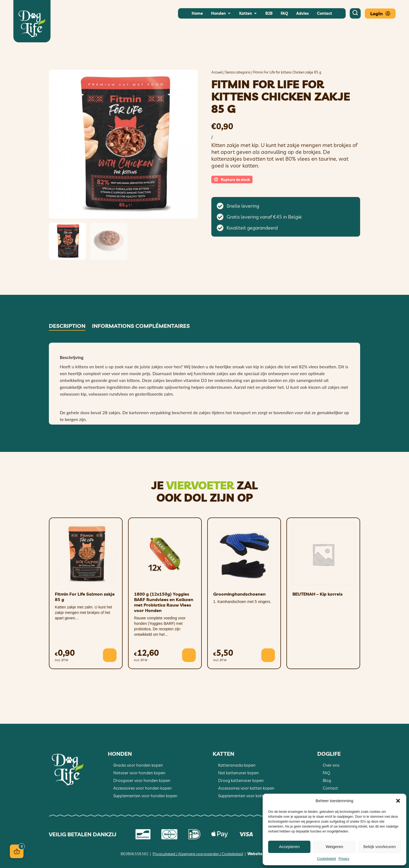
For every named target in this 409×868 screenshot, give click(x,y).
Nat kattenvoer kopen (238, 773)
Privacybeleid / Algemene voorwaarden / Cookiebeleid (198, 854)
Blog (327, 780)
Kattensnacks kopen (237, 765)
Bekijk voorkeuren (380, 847)
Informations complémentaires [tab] (141, 326)
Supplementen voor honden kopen (145, 796)
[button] (398, 801)
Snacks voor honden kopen (138, 765)
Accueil (217, 72)
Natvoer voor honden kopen (139, 773)
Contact (330, 788)
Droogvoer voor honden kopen (142, 780)
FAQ (327, 773)
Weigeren (334, 847)
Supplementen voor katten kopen (249, 796)
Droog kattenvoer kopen (241, 780)
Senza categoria (238, 72)
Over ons (331, 765)
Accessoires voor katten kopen (246, 788)
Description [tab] (67, 326)
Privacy (344, 859)
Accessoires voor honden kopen (143, 788)
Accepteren (289, 847)
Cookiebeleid (326, 859)
